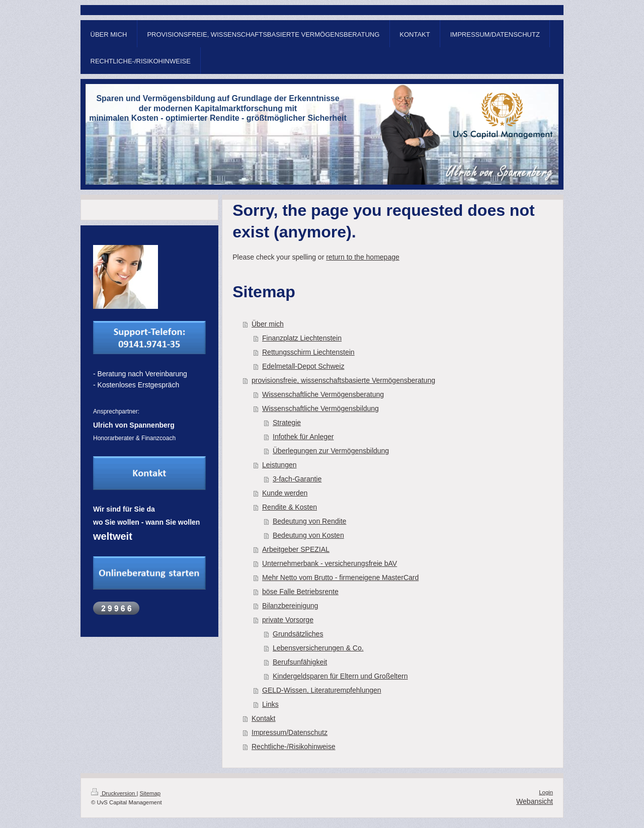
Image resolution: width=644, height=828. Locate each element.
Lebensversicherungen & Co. (318, 648)
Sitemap (150, 793)
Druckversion (114, 793)
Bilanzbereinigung (290, 606)
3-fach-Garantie (297, 479)
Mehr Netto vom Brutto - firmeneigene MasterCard (340, 577)
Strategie (287, 423)
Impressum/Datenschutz (290, 732)
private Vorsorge (288, 620)
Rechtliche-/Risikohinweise (294, 747)
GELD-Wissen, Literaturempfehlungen (322, 690)
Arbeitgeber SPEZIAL (296, 549)
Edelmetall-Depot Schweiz (303, 366)
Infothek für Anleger (303, 437)
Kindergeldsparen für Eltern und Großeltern (340, 676)
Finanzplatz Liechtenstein (302, 338)
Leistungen (279, 465)
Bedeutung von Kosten (308, 535)
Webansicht (535, 801)
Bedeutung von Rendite (309, 521)
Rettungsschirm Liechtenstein (308, 352)
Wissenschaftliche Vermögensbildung (320, 408)
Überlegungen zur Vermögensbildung (331, 451)
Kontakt (263, 718)
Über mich (268, 324)
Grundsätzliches (298, 634)
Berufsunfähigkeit (300, 662)
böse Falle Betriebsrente (300, 592)
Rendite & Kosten (290, 507)
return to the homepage (363, 257)
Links (270, 704)
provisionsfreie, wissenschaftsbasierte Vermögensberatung (343, 380)
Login (546, 792)
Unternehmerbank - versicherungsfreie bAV (330, 563)
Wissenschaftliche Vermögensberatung (323, 394)
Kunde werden (285, 493)
